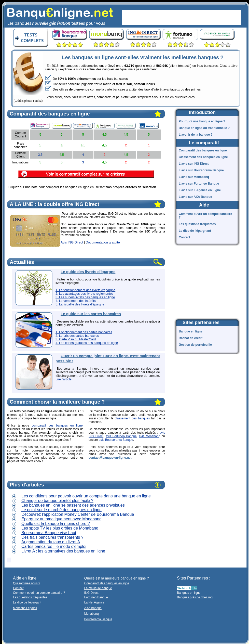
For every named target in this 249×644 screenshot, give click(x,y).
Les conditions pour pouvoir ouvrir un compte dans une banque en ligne (86, 496)
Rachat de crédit (191, 338)
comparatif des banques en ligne (57, 426)
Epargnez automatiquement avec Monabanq (61, 519)
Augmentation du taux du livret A (51, 542)
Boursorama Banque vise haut (49, 533)
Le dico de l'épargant (27, 602)
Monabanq (92, 614)
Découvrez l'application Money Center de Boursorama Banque (78, 514)
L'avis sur (194, 164)
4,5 (104, 135)
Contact (184, 237)
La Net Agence (94, 602)
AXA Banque (93, 608)
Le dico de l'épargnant (195, 231)
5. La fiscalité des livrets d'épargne (80, 304)
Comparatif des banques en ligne (203, 150)
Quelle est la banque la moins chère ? (56, 524)
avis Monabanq (150, 436)
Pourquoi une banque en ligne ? (202, 121)
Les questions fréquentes (197, 224)
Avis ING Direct (72, 242)
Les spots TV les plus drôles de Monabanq (60, 528)
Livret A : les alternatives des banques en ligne (63, 551)
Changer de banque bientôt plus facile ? (57, 501)
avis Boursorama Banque (116, 440)
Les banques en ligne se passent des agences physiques (73, 505)
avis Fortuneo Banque (121, 436)
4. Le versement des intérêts (76, 301)
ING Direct (91, 593)
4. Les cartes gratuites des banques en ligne (87, 343)
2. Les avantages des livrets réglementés (84, 294)
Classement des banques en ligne (203, 157)
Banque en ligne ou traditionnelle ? (204, 128)
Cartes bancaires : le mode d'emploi (54, 546)
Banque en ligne (191, 331)
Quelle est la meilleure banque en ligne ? (117, 578)
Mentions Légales (25, 608)
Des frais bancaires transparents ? (52, 537)
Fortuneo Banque (96, 597)
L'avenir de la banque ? (196, 135)
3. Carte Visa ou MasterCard (76, 339)
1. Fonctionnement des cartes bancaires (84, 332)
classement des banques (132, 418)
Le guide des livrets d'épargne (88, 272)
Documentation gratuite (103, 242)
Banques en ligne (189, 593)
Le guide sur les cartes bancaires (91, 314)
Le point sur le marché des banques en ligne (61, 510)
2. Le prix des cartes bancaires (77, 336)
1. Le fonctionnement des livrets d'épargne (85, 290)
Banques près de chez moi (195, 597)
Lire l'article (64, 379)
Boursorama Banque (98, 619)
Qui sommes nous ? (27, 583)
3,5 (40, 155)
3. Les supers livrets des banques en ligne (85, 297)
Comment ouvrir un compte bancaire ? (205, 216)
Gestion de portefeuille (195, 345)
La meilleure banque (98, 588)
